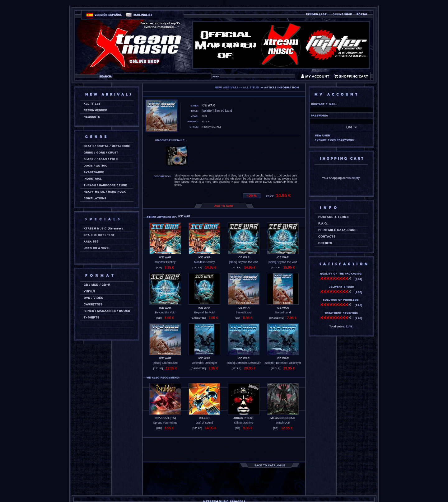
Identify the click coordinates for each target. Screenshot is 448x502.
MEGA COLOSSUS (283, 418)
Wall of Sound (204, 423)
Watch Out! (283, 423)
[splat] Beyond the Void (283, 262)
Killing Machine (244, 423)
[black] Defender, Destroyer (243, 363)
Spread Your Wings (165, 423)
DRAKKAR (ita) (165, 418)
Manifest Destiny (165, 262)
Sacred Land (243, 312)
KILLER (205, 418)
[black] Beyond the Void (244, 262)
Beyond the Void (165, 312)
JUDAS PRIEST (244, 418)
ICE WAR (165, 257)
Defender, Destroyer (205, 363)
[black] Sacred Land (165, 363)
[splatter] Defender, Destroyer (283, 363)
